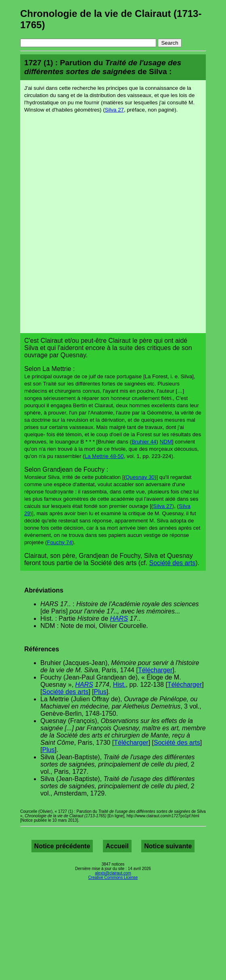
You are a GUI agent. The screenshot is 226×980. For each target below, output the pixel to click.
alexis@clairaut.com (113, 873)
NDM (166, 442)
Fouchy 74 (59, 542)
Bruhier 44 (144, 442)
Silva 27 (114, 110)
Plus (100, 692)
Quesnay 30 (140, 477)
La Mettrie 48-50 (104, 456)
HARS (119, 618)
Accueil (117, 846)
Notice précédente (62, 846)
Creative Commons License (113, 877)
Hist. (119, 685)
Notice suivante (168, 846)
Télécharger (155, 670)
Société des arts (173, 563)
